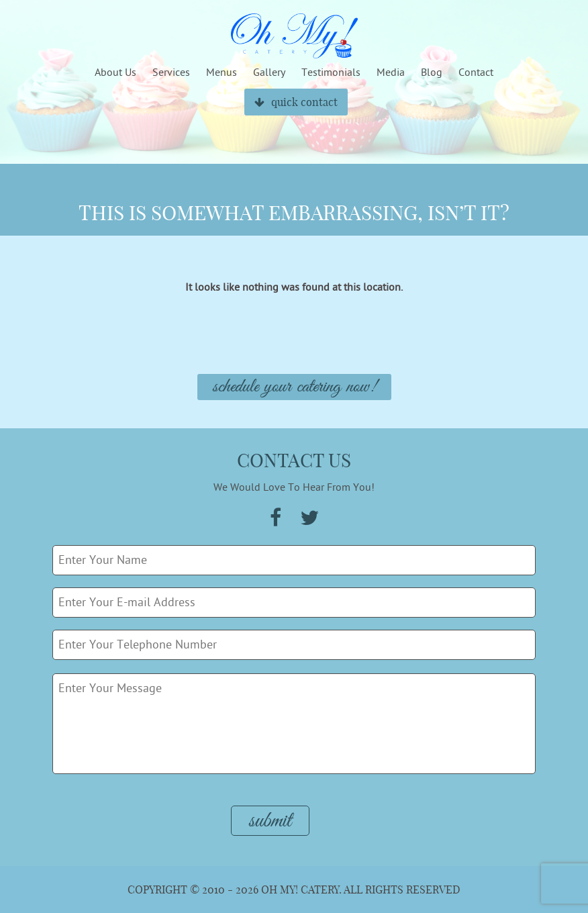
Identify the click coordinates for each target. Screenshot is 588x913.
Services (171, 73)
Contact (476, 73)
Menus (222, 73)
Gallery (269, 73)
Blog (432, 73)
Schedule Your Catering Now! (294, 387)
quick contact (296, 102)
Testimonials (331, 73)
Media (391, 73)
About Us (115, 73)
